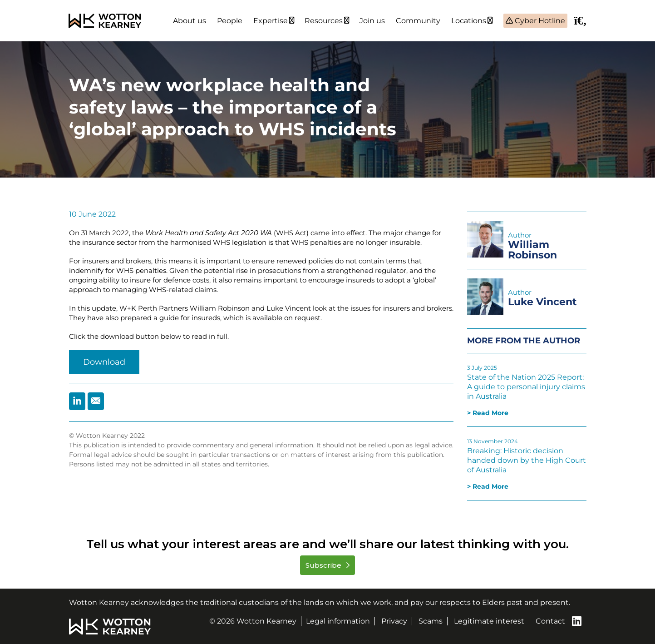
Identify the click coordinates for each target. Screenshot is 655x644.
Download (104, 362)
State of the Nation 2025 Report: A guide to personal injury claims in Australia (526, 387)
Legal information (338, 621)
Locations (469, 21)
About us (190, 21)
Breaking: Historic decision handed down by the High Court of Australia (527, 460)
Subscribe (324, 565)
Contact (550, 621)
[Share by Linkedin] (77, 401)
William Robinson (532, 250)
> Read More (488, 413)
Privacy (394, 621)
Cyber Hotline (539, 21)
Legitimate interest (489, 621)
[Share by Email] (96, 401)
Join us (372, 21)
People (230, 21)
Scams (431, 621)
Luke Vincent (542, 302)
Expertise (271, 21)
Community (418, 21)
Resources (324, 21)
